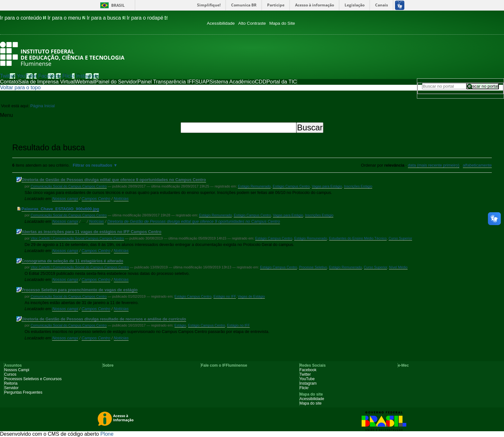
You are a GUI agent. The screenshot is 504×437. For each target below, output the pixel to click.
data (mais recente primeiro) (434, 165)
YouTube (27, 76)
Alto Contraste (252, 23)
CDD (261, 82)
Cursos (10, 374)
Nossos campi (65, 199)
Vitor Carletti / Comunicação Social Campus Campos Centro (77, 238)
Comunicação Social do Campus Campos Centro (69, 186)
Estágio (180, 325)
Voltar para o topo (20, 87)
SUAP (202, 82)
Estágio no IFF (225, 296)
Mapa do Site (282, 23)
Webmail (85, 82)
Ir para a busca (107, 18)
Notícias (121, 199)
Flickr (68, 76)
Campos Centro (96, 199)
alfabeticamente (477, 165)
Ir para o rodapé (147, 18)
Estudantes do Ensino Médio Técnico (358, 238)
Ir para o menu (67, 18)
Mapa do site (311, 403)
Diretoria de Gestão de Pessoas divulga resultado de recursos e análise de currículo (104, 319)
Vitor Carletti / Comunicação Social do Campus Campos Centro (80, 267)
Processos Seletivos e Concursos (33, 379)
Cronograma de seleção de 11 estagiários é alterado (72, 261)
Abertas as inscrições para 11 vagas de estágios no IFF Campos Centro (91, 232)
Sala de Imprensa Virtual (46, 82)
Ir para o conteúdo (24, 18)
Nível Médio (398, 267)
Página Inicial (42, 106)
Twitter (8, 76)
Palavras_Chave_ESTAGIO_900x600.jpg (60, 209)
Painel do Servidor (116, 82)
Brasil (118, 5)
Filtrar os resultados (92, 165)
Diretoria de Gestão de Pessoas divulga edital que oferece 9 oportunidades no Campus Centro (114, 180)
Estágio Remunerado (254, 186)
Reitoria (11, 383)
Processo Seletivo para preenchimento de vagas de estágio (80, 290)
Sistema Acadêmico (232, 82)
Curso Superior (400, 238)
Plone (107, 434)
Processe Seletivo (313, 267)
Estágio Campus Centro (291, 186)
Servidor (11, 388)
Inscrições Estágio (358, 186)
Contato (9, 82)
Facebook (50, 76)
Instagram (87, 76)
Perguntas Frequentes (23, 392)
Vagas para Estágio (327, 186)
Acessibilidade (221, 23)
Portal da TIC (282, 82)
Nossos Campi (17, 370)
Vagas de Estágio (251, 296)
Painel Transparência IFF (166, 82)
